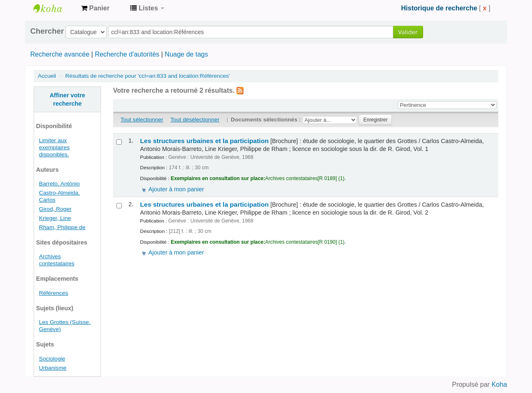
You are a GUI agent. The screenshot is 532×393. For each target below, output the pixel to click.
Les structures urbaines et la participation (204, 141)
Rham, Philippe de (62, 227)
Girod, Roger (55, 209)
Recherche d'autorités (127, 54)
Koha (499, 384)
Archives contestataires (54, 8)
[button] (95, 8)
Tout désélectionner (195, 120)
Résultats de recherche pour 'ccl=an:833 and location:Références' (148, 76)
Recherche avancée (60, 54)
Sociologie (52, 359)
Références (54, 293)
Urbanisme (53, 368)
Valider (408, 32)
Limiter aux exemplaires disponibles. (54, 147)
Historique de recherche (439, 8)
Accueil (47, 76)
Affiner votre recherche (67, 99)
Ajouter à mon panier (176, 189)
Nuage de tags (186, 54)
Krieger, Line (55, 218)
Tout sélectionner (142, 120)
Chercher (47, 31)
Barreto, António (59, 184)
